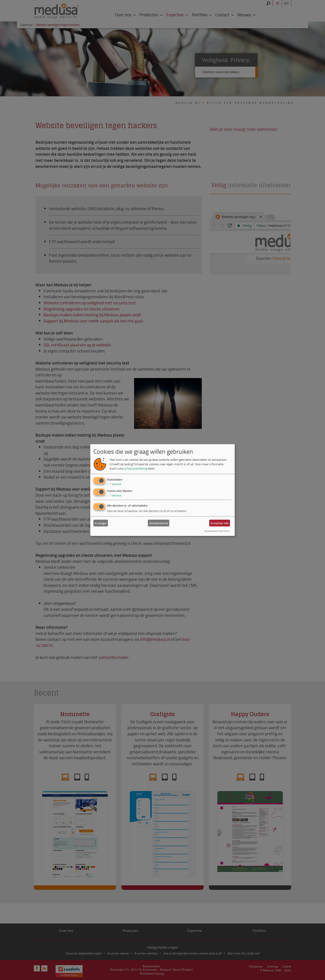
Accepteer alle (219, 523)
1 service (114, 484)
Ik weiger (101, 523)
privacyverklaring (136, 468)
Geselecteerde (159, 523)
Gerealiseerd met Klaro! (217, 531)
